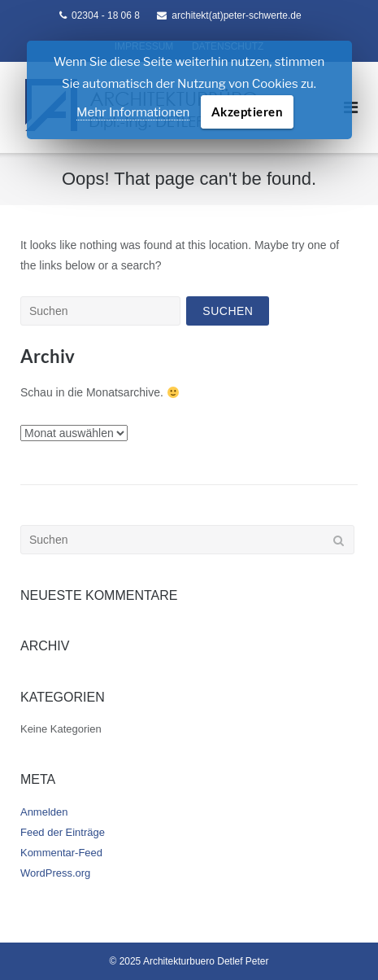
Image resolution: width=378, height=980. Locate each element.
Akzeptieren (248, 112)
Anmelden (44, 812)
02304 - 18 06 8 (106, 15)
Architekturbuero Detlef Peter (206, 961)
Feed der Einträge (63, 832)
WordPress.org (55, 873)
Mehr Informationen (133, 112)
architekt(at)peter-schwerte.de (236, 15)
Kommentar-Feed (61, 853)
